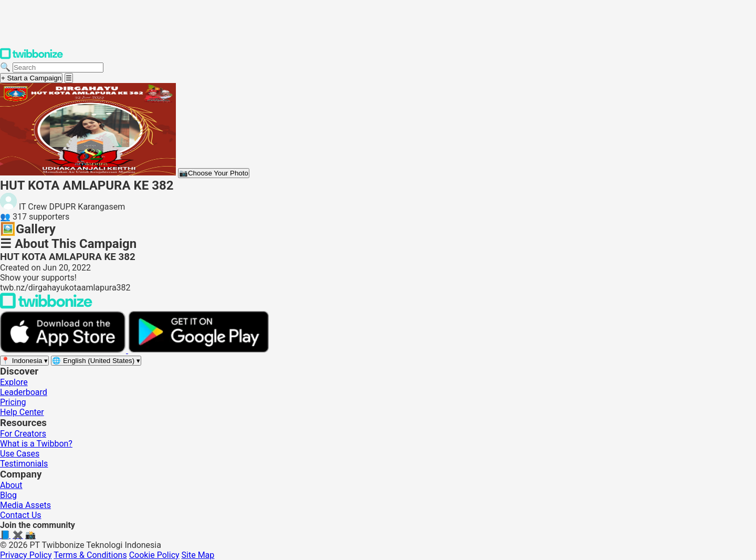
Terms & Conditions (90, 555)
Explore (14, 382)
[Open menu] (69, 78)
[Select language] (96, 361)
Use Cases (20, 454)
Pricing (13, 402)
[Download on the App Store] (64, 350)
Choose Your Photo (214, 173)
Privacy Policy (26, 555)
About (11, 485)
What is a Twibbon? (36, 444)
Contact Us (21, 515)
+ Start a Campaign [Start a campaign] (31, 78)
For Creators (23, 434)
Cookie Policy (154, 555)
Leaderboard (24, 392)
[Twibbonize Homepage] (31, 57)
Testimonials (24, 464)
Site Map (198, 555)
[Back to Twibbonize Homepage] (46, 306)
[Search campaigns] (58, 68)
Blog (8, 495)
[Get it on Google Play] (198, 350)
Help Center (22, 412)
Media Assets (25, 505)
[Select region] (24, 361)
